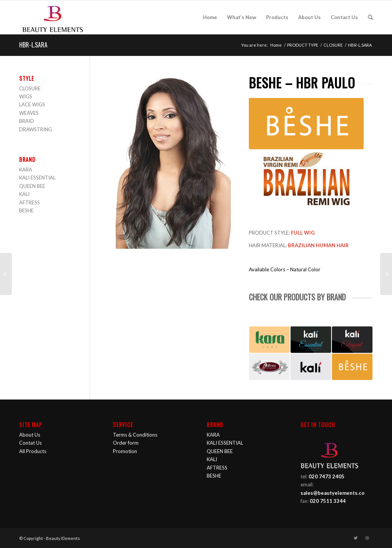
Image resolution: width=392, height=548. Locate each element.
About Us (30, 435)
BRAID (27, 121)
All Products (33, 451)
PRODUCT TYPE (303, 45)
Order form (126, 443)
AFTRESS (29, 202)
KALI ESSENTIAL (37, 178)
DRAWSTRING (36, 129)
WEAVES (29, 113)
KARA (26, 170)
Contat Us (30, 443)
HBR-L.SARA (33, 45)
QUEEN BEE (32, 186)
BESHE (26, 210)
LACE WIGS (32, 104)
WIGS (26, 96)
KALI (24, 194)
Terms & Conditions (135, 435)
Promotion (125, 451)
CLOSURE (333, 45)
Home (276, 45)
